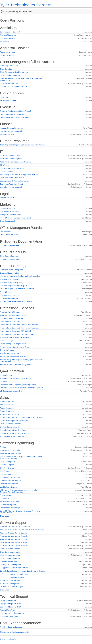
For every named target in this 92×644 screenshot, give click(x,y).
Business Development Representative (14, 421)
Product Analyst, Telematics (10, 279)
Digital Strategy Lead (8, 208)
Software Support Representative (12, 577)
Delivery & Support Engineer (10, 565)
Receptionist (5, 41)
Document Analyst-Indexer (10, 245)
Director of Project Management (12, 270)
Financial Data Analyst (8, 610)
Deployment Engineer (8, 601)
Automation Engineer (8, 375)
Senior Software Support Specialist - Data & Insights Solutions (23, 571)
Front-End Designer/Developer (11, 627)
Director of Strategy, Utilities (10, 273)
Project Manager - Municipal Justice (13, 344)
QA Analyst (4, 382)
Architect (3, 447)
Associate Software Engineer (11, 453)
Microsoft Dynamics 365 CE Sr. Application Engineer (19, 175)
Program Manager (7, 341)
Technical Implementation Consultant (14, 356)
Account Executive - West (9, 414)
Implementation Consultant (10, 322)
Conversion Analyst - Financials (11, 318)
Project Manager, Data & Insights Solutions (16, 347)
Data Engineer (5, 471)
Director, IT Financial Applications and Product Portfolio (20, 276)
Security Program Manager (10, 259)
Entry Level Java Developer (10, 477)
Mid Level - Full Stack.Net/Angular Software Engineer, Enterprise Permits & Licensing (20, 491)
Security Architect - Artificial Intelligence (14, 181)
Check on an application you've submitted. (15, 632)
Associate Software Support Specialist (14, 533)
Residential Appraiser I (8, 52)
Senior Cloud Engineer (8, 100)
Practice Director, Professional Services (14, 337)
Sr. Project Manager (7, 350)
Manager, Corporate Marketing (11, 215)
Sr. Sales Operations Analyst (10, 427)
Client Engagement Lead (9, 66)
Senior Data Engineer (8, 505)
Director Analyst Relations (9, 212)
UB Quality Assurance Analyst (11, 391)
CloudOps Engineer (7, 465)
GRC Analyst (5, 165)
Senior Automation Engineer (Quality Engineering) (18, 385)
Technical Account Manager (10, 353)
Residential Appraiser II (8, 55)
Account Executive (7, 402)
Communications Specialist (10, 32)
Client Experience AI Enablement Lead (14, 72)
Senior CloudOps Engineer (10, 501)
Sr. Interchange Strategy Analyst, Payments (16, 301)
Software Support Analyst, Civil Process (15, 574)
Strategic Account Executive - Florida (14, 430)
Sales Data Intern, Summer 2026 (12, 178)
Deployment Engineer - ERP (10, 604)
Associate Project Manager (10, 312)
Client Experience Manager (10, 75)
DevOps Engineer (7, 474)
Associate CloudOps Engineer (11, 450)
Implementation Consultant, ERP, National (15, 331)
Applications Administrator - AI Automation (15, 162)
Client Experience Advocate (10, 549)
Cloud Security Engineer (9, 256)
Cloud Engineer (6, 97)
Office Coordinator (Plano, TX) (11, 235)
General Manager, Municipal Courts (13, 114)
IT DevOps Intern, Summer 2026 (12, 168)
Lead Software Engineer (9, 484)
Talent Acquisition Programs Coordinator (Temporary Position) (23, 145)
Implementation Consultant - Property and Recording (19, 325)
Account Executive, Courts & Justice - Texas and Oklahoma (22, 417)
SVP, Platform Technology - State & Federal (16, 117)
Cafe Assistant (5, 232)
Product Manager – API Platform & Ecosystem (17, 289)
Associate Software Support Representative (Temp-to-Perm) (22, 530)
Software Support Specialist (10, 580)
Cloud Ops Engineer (7, 462)
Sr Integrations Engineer (9, 616)
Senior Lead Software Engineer (11, 508)
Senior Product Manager (9, 298)
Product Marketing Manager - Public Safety (16, 218)
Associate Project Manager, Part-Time (14, 315)
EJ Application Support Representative (14, 568)
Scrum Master (5, 498)
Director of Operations (8, 35)
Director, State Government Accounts (14, 87)
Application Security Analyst (10, 156)
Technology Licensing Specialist (12, 187)
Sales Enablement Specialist (10, 424)
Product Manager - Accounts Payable (14, 286)
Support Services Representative (12, 437)
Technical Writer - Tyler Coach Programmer (16, 365)
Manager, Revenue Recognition (12, 128)
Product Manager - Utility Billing (11, 283)
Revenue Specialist (7, 134)
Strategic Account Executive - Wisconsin (15, 433)
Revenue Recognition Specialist (12, 131)
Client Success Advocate (9, 84)
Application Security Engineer (11, 159)
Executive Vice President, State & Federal (15, 111)
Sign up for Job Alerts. (8, 639)
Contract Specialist (7, 198)
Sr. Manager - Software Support (12, 587)
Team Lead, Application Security (12, 184)
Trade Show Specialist (8, 221)
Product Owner (5, 292)
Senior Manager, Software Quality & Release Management (21, 388)
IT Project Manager (7, 171)
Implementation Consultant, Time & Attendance (17, 334)
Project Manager (6, 495)
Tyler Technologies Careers (26, 5)
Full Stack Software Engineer (11, 481)
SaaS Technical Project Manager (12, 613)
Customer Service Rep (8, 561)
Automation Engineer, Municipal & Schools (16, 378)
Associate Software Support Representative (16, 527)
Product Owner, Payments (10, 295)
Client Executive (6, 69)
